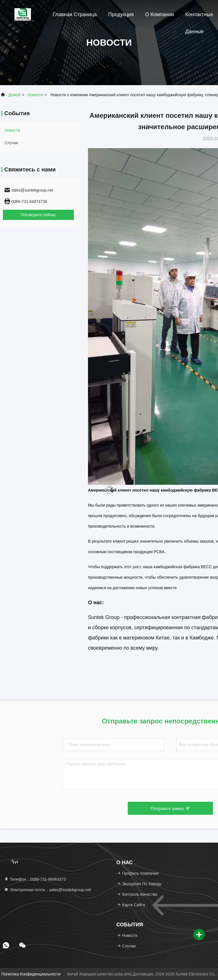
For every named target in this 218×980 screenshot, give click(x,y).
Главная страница (75, 14)
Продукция (121, 14)
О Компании (160, 14)
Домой (14, 95)
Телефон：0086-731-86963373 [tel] (35, 879)
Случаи (11, 143)
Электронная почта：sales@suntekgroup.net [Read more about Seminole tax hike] (47, 890)
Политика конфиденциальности (31, 974)
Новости (35, 95)
